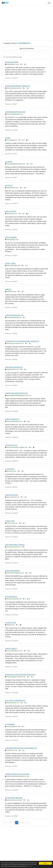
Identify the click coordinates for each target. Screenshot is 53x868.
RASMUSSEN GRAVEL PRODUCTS (18, 86)
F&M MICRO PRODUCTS (14, 367)
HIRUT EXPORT (11, 211)
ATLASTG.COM (10, 623)
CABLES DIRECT (11, 649)
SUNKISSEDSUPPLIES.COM (15, 112)
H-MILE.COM (10, 521)
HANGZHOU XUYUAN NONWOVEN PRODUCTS (22, 341)
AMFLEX (8, 289)
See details (29, 866)
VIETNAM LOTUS (11, 445)
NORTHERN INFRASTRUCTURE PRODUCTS (21, 748)
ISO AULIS (9, 185)
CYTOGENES (10, 724)
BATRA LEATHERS (12, 62)
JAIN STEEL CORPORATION (15, 700)
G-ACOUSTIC (10, 469)
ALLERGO (9, 162)
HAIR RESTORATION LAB (14, 315)
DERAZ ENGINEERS (12, 571)
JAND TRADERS (11, 237)
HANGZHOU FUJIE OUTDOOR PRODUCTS (20, 675)
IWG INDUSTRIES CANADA (15, 545)
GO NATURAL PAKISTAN (14, 798)
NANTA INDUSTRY (12, 495)
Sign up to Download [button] (26, 48)
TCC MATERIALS (11, 597)
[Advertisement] (26, 23)
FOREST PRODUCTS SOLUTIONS (17, 774)
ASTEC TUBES (10, 263)
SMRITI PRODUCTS (12, 419)
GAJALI (8, 138)
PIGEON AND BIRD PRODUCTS (16, 393)
